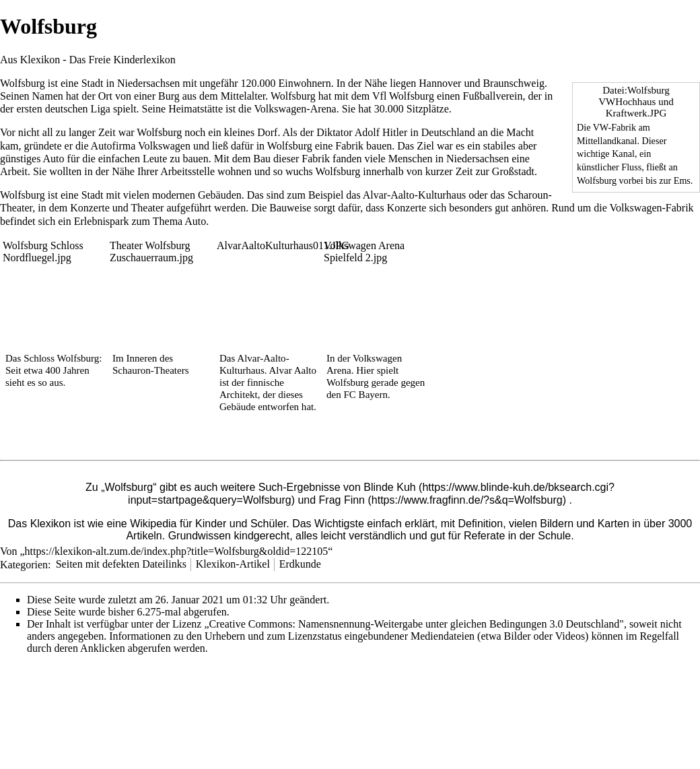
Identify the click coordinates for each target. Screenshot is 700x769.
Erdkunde (300, 564)
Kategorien (24, 564)
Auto (54, 159)
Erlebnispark (102, 221)
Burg (169, 96)
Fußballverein (493, 96)
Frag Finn (342, 500)
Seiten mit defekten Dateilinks (121, 564)
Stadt (93, 83)
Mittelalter (243, 96)
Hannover (440, 83)
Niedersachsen (148, 83)
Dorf (267, 132)
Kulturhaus (442, 195)
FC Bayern (365, 395)
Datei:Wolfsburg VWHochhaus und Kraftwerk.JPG (636, 102)
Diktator (334, 132)
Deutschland (448, 132)
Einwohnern (304, 83)
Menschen (411, 159)
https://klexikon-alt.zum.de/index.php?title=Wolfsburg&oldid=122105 (177, 551)
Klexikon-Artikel (233, 564)
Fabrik (349, 146)
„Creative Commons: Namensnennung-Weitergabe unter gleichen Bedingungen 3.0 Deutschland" (414, 624)
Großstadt (513, 171)
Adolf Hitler (381, 132)
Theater (148, 208)
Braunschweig (514, 83)
